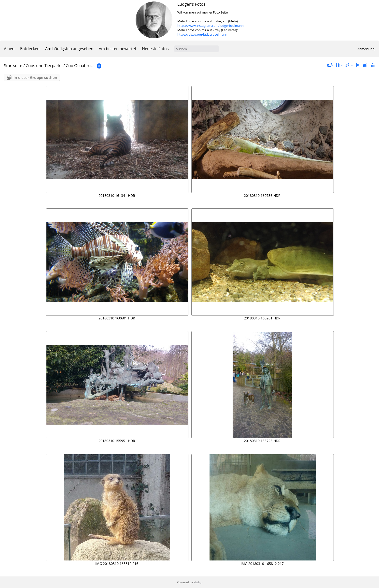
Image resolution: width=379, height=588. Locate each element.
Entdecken (30, 49)
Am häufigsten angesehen (69, 49)
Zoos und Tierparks (44, 65)
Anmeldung (366, 49)
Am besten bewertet (118, 49)
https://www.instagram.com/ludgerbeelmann (211, 26)
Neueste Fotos (155, 49)
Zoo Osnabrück (80, 65)
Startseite (13, 65)
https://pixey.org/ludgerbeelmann (202, 34)
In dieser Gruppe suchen (35, 77)
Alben (9, 49)
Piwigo (198, 582)
